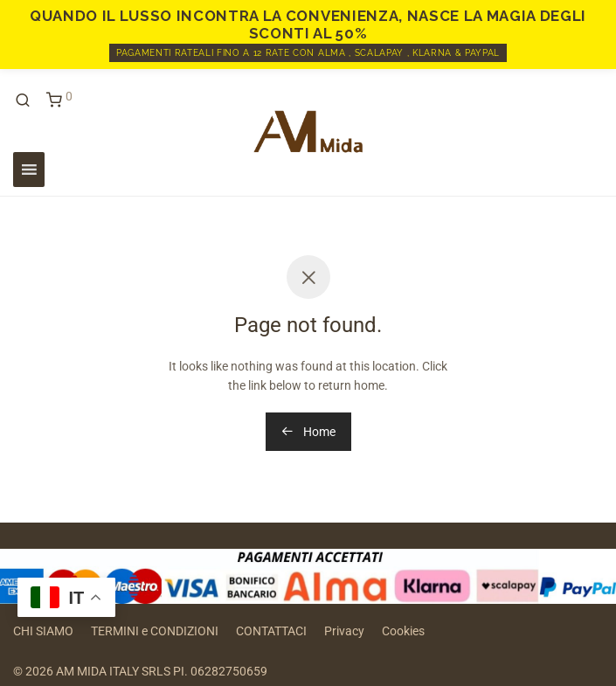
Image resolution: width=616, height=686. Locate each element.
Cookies (403, 631)
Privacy (344, 631)
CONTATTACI (271, 631)
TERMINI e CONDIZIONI (155, 631)
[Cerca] (29, 100)
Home (308, 432)
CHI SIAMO (43, 631)
